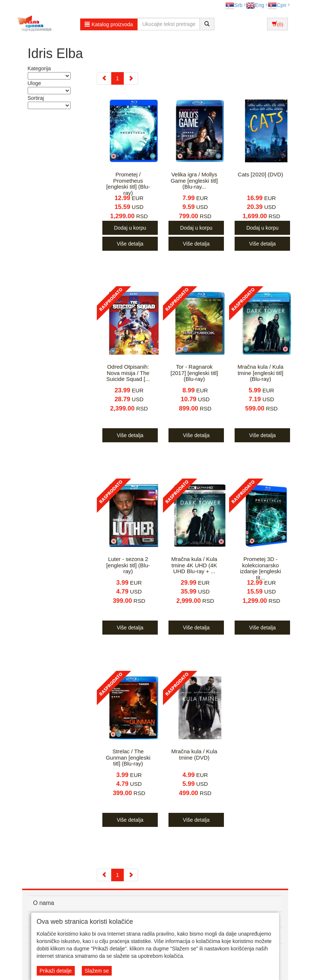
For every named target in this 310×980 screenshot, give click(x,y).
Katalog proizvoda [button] (109, 24)
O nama (44, 903)
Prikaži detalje (56, 971)
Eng (255, 5)
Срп (277, 5)
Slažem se (97, 971)
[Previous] (104, 78)
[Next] (131, 78)
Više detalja (130, 244)
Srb (234, 5)
